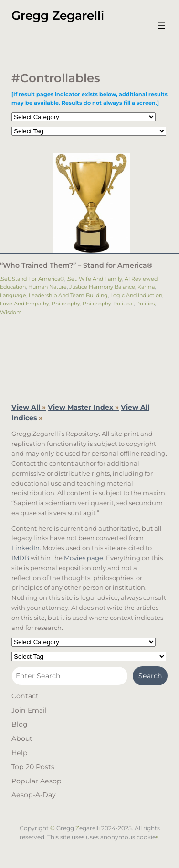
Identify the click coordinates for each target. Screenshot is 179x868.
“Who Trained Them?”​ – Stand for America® (76, 266)
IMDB (20, 558)
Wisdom (11, 312)
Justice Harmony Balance (102, 287)
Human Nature (47, 287)
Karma (146, 287)
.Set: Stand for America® (32, 279)
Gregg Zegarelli (58, 15)
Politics (145, 304)
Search (150, 676)
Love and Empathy (25, 304)
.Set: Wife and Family (95, 279)
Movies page (84, 558)
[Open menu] (162, 25)
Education (13, 287)
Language (13, 295)
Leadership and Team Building (68, 295)
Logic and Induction (136, 295)
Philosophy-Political (108, 304)
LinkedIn (26, 548)
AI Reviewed (141, 279)
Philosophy (66, 304)
